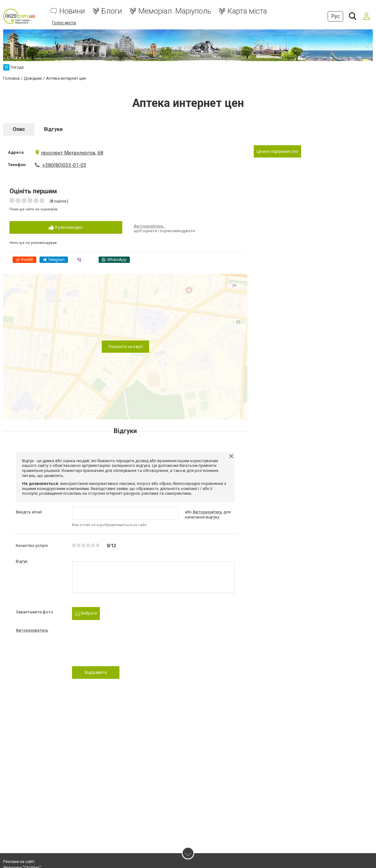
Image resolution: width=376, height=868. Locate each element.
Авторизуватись (32, 630)
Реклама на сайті (19, 862)
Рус (335, 16)
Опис (19, 129)
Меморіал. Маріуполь (175, 11)
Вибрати (86, 613)
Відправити (96, 672)
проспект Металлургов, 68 (69, 153)
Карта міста (247, 11)
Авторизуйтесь (149, 226)
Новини (72, 11)
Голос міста (64, 23)
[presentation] (120, 651)
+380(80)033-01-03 (64, 165)
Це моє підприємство (277, 151)
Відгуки (53, 129)
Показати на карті (125, 346)
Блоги (112, 11)
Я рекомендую (66, 227)
